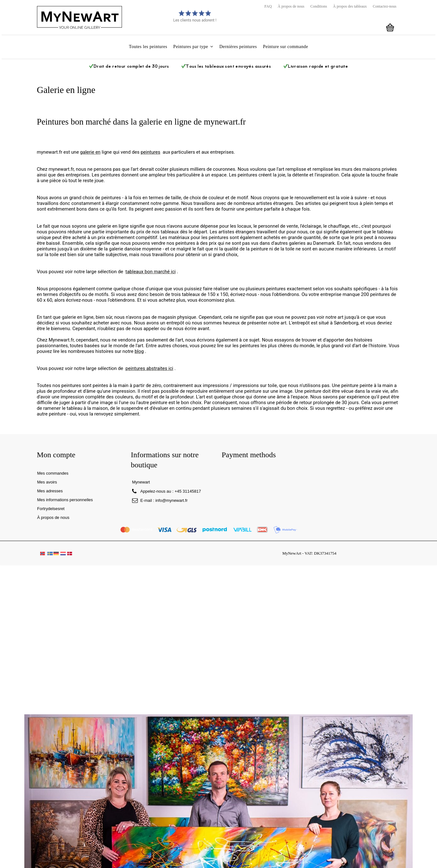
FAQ (268, 6)
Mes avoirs (47, 482)
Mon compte (56, 455)
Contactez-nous (385, 6)
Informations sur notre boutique (165, 460)
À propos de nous (291, 6)
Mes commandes (53, 473)
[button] (193, 47)
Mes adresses (50, 491)
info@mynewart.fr (172, 500)
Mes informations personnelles (65, 500)
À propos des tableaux (350, 6)
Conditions (319, 6)
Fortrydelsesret (51, 509)
